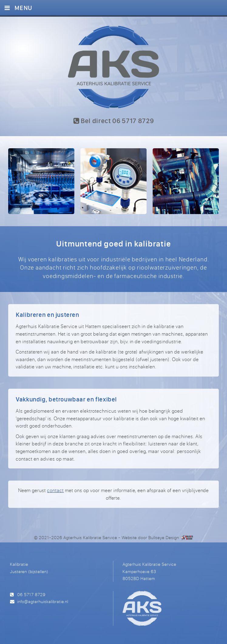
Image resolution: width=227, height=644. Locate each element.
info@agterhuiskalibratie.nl (43, 601)
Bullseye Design (164, 537)
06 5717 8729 (31, 594)
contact (55, 490)
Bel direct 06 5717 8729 (114, 121)
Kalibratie (19, 564)
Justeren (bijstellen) (29, 571)
